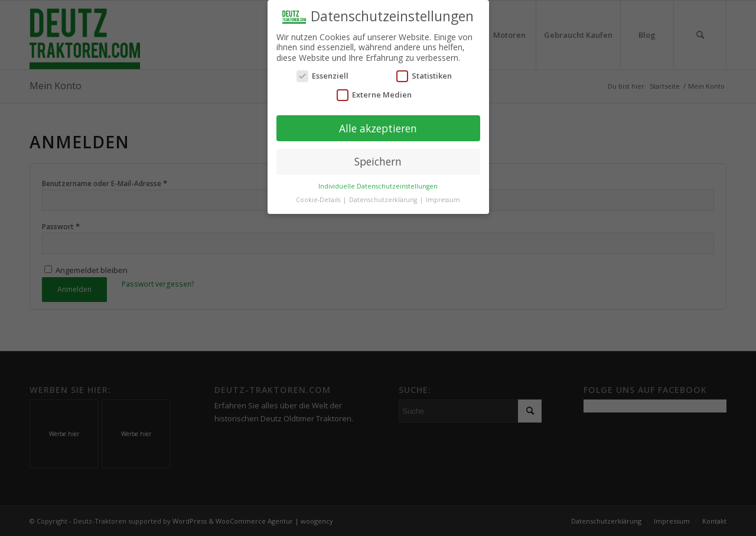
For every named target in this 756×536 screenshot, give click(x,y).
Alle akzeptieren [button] (378, 127)
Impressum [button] (443, 199)
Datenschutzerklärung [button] (384, 199)
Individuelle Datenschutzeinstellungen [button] (378, 185)
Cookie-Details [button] (319, 199)
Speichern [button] (378, 160)
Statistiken (424, 75)
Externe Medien (374, 94)
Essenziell (322, 75)
